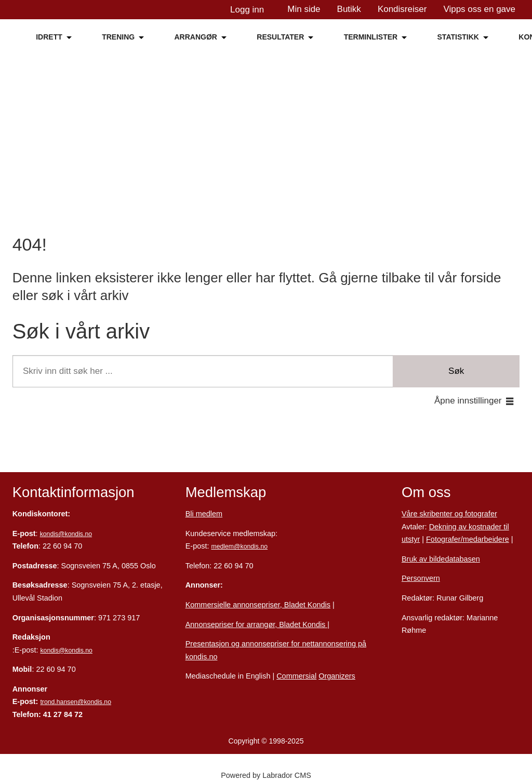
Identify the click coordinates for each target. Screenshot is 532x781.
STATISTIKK (458, 37)
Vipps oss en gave (479, 9)
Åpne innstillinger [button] (468, 401)
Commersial (296, 676)
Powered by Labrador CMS (266, 775)
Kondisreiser (402, 9)
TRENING (118, 37)
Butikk (349, 9)
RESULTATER (280, 37)
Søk (456, 371)
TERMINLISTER (371, 37)
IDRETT (49, 37)
